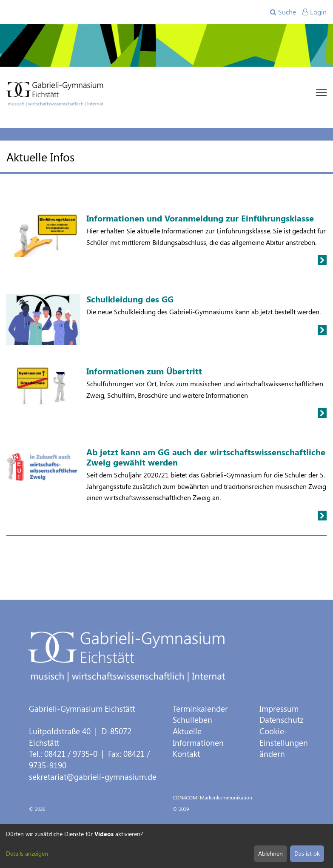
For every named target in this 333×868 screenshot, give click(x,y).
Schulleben (192, 720)
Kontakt (186, 754)
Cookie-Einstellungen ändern (284, 742)
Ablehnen (270, 853)
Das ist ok (307, 853)
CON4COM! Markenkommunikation (212, 797)
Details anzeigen (27, 853)
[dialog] (166, 846)
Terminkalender (200, 708)
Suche (283, 12)
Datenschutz (282, 720)
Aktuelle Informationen (198, 737)
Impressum (279, 708)
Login (314, 12)
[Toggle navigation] (321, 93)
